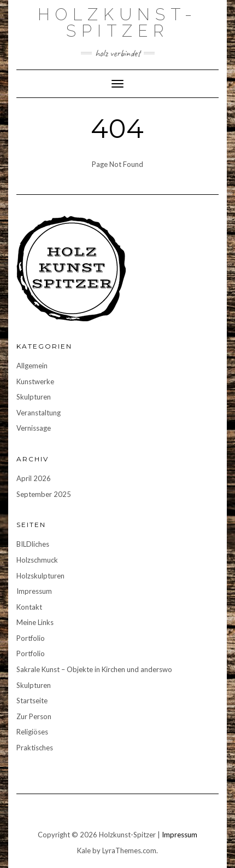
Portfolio (31, 638)
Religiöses (32, 732)
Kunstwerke (35, 381)
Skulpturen (34, 397)
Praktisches (35, 748)
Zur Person (34, 716)
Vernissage (34, 428)
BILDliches (33, 544)
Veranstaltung (39, 413)
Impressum (34, 591)
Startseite (32, 701)
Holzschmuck (37, 560)
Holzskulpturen (40, 576)
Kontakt (29, 607)
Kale (84, 850)
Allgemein (32, 366)
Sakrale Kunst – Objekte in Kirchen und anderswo (94, 669)
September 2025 (44, 494)
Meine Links (35, 622)
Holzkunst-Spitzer (117, 23)
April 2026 (34, 478)
